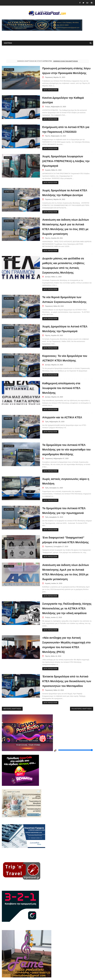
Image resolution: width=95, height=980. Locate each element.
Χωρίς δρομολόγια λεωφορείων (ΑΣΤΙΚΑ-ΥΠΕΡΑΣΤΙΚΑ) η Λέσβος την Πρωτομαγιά (64, 161)
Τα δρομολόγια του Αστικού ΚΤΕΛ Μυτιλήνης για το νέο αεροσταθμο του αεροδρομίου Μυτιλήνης (65, 449)
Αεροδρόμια (9, 445)
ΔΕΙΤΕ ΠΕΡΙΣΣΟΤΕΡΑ (48, 90)
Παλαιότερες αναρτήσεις (82, 702)
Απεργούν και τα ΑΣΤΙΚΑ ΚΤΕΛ (60, 417)
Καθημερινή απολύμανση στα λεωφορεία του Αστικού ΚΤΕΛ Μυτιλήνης (59, 388)
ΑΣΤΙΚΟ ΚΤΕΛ (9, 70)
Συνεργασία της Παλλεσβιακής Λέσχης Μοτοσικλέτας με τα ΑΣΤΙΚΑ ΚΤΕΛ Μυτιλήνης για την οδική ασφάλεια (65, 602)
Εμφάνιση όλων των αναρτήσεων (66, 61)
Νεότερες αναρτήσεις (12, 702)
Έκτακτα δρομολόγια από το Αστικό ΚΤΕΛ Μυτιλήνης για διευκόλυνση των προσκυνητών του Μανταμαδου (65, 674)
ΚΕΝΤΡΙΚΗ (8, 43)
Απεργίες (8, 157)
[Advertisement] (31, 35)
